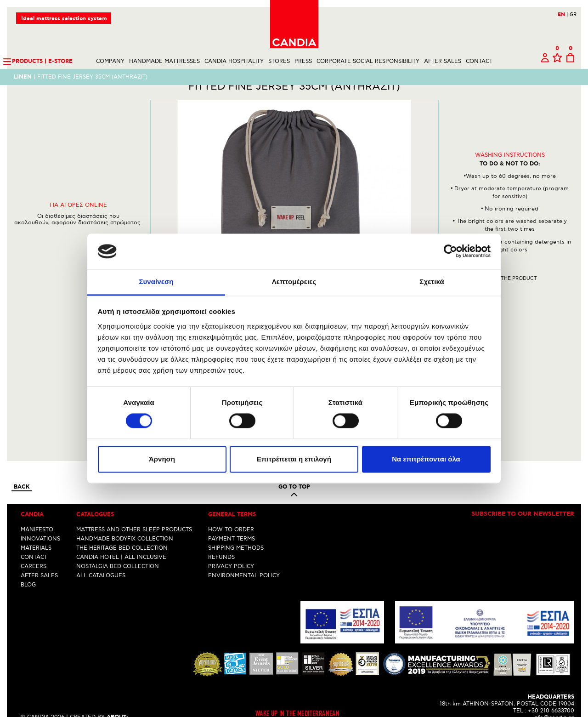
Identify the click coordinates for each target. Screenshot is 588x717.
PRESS (303, 61)
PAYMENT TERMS (232, 521)
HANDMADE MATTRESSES (164, 61)
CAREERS (34, 549)
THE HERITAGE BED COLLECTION (122, 530)
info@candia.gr (554, 700)
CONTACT (479, 61)
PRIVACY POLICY (231, 549)
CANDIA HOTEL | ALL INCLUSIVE (121, 539)
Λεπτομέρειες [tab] (294, 282)
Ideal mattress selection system (64, 19)
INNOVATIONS (40, 521)
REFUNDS (221, 539)
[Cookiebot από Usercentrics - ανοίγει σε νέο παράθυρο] (450, 251)
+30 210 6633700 (551, 693)
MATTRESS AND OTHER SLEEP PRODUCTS (134, 512)
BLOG (28, 567)
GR (573, 14)
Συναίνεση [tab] (156, 282)
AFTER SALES (443, 61)
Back (22, 469)
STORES (279, 61)
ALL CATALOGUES (101, 558)
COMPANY (110, 61)
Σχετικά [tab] (432, 282)
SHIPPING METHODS (236, 530)
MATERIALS (36, 530)
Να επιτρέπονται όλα (426, 459)
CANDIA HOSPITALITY (234, 61)
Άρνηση (162, 459)
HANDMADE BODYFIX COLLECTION (125, 521)
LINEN (23, 77)
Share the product (510, 294)
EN (563, 15)
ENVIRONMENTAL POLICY (244, 558)
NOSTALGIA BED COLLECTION (118, 549)
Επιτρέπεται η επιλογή (294, 459)
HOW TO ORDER (231, 512)
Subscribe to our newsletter (523, 496)
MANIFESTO (37, 512)
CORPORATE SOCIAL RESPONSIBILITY (368, 61)
